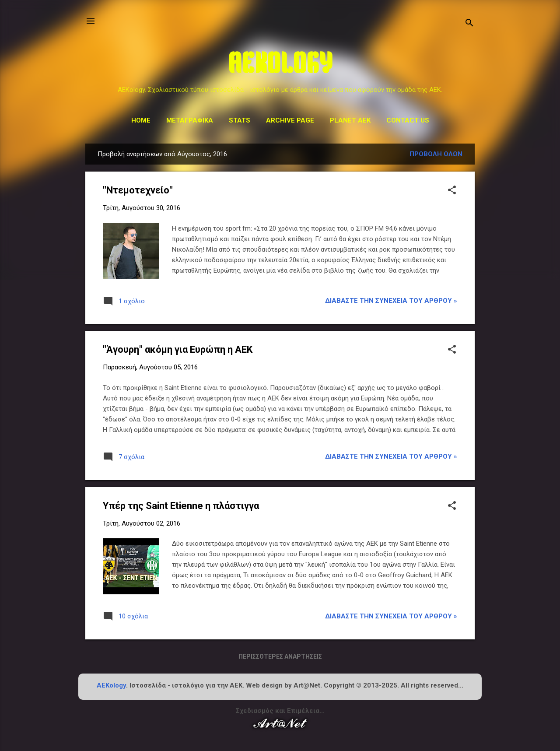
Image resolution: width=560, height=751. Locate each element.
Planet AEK (350, 120)
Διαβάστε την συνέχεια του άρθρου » (391, 301)
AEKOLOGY (280, 66)
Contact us (408, 120)
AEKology (111, 685)
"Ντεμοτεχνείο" (138, 190)
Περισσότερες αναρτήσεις (280, 656)
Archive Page (290, 120)
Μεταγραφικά (190, 120)
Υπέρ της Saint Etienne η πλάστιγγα (181, 506)
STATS (240, 120)
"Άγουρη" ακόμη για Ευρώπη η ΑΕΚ (178, 349)
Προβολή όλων (436, 154)
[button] (452, 191)
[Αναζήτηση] (469, 24)
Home (141, 120)
